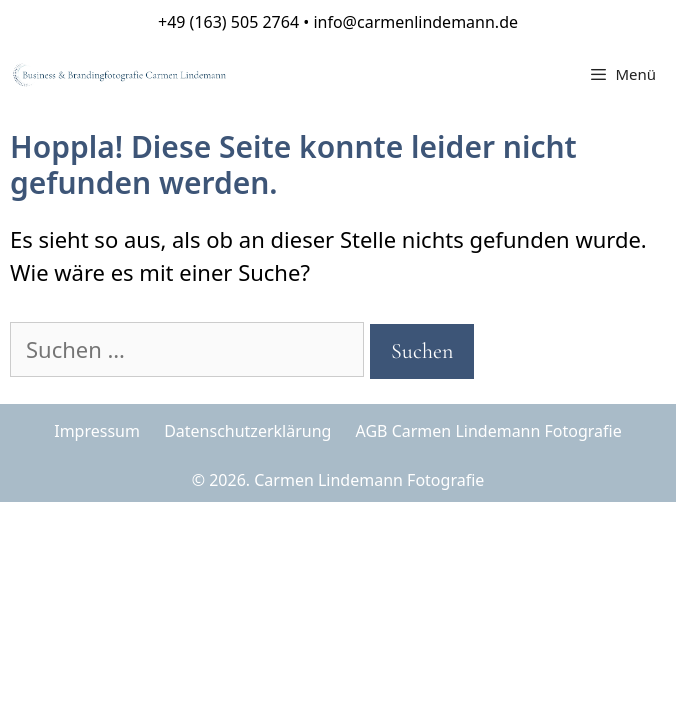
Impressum (97, 431)
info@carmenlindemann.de (415, 22)
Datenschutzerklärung (247, 431)
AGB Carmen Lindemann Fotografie (489, 431)
